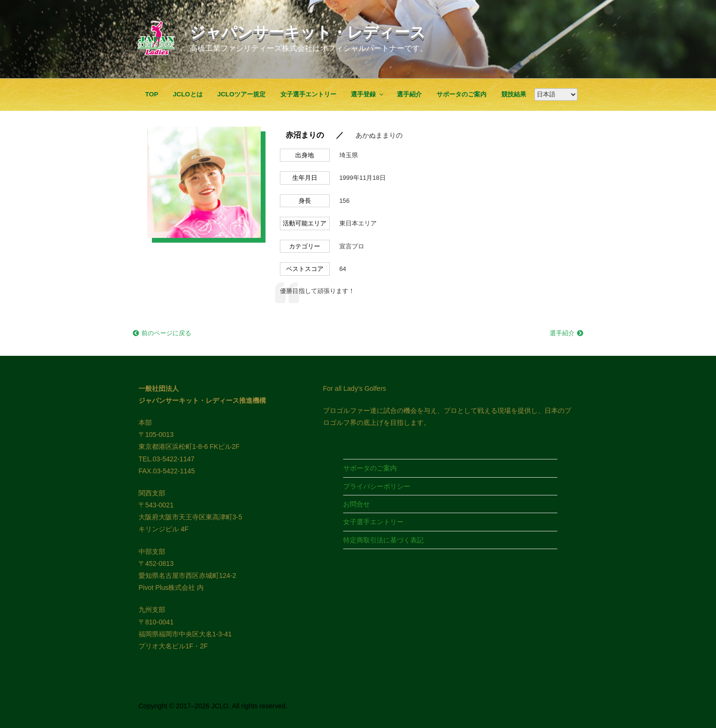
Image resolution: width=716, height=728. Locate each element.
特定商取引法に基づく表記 (383, 540)
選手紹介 (409, 94)
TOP (152, 94)
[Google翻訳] (556, 94)
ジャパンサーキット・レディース (308, 32)
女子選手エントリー (308, 94)
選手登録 (368, 94)
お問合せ (357, 504)
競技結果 (514, 94)
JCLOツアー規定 (241, 94)
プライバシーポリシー (377, 486)
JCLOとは (188, 94)
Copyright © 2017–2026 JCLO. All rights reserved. (213, 706)
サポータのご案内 (462, 94)
